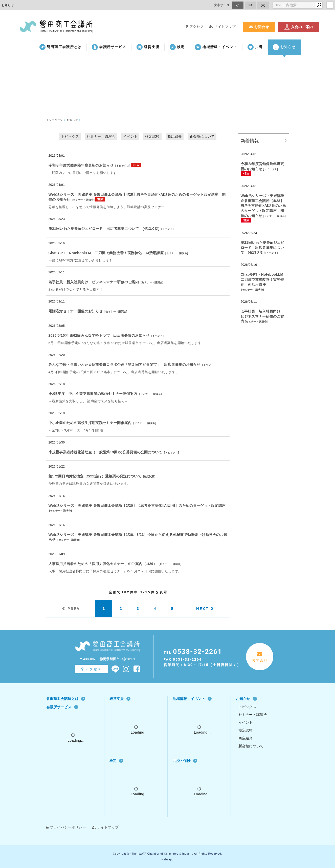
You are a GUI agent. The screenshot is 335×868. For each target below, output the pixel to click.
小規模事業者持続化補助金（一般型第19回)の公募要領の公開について (105, 452)
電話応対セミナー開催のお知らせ (76, 311)
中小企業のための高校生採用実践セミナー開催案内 (90, 423)
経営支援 (148, 47)
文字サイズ (222, 5)
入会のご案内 (299, 27)
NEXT (203, 609)
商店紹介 (175, 136)
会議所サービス (109, 47)
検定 (177, 47)
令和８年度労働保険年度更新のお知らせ (81, 165)
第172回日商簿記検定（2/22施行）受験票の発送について (95, 476)
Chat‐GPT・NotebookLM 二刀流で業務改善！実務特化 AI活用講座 (106, 253)
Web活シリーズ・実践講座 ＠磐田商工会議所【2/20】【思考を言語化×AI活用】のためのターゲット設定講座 (137, 506)
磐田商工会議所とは (61, 47)
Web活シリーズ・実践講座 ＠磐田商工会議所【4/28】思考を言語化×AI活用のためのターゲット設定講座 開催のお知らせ (263, 206)
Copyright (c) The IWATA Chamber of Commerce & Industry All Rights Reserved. (167, 854)
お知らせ (284, 47)
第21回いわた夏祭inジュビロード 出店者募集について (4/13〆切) (104, 229)
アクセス (195, 27)
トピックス (70, 136)
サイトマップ (222, 27)
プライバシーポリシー (66, 827)
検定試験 (152, 136)
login (330, 5)
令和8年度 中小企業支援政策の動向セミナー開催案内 (93, 394)
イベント (130, 136)
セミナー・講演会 (101, 136)
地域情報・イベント (216, 47)
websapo (167, 860)
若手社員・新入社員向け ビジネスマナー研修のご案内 (94, 282)
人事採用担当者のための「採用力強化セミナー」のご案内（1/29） (103, 564)
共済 (255, 47)
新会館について (202, 136)
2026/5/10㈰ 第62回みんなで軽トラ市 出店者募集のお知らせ (99, 335)
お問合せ (259, 27)
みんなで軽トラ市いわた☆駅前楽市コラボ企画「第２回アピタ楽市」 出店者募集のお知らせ (125, 365)
